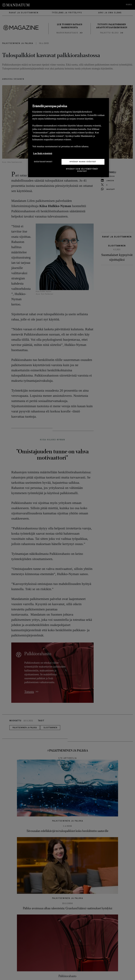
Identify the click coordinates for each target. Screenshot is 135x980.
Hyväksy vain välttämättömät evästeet (82, 170)
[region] (69, 138)
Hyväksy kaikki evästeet (83, 162)
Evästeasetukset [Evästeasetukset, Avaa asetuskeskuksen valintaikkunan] (43, 162)
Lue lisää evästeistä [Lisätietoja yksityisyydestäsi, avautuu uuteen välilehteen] (43, 153)
